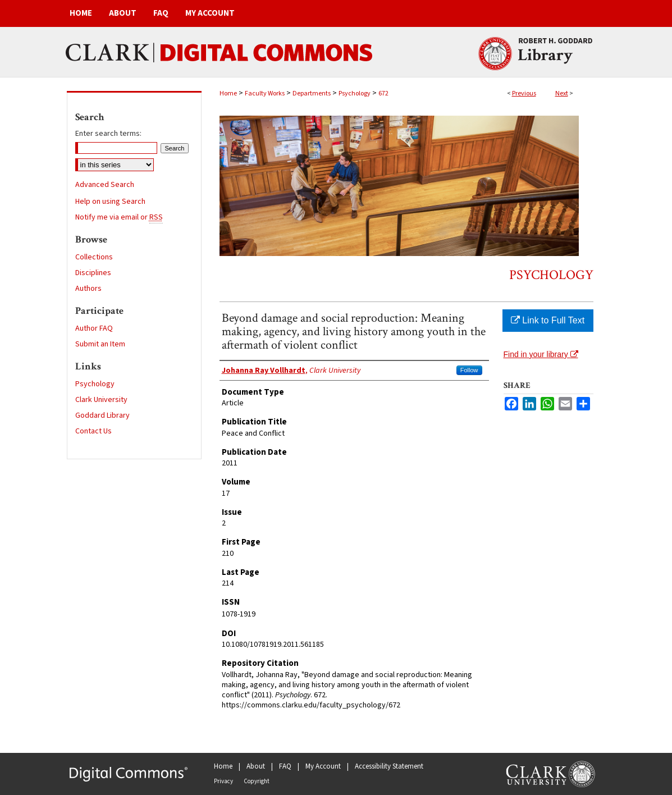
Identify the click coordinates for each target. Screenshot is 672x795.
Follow (469, 370)
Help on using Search (110, 202)
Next (562, 93)
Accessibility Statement (389, 766)
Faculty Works (265, 93)
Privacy (223, 781)
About (256, 766)
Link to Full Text (548, 320)
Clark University (101, 400)
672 (383, 93)
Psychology (355, 93)
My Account (323, 766)
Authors (88, 289)
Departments (312, 93)
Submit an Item (100, 344)
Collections (94, 257)
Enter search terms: (108, 134)
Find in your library (541, 354)
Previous (524, 93)
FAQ (285, 766)
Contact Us (93, 431)
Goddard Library (102, 415)
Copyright (257, 781)
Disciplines (93, 273)
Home (228, 93)
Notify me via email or (119, 217)
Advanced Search (105, 185)
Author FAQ (94, 328)
